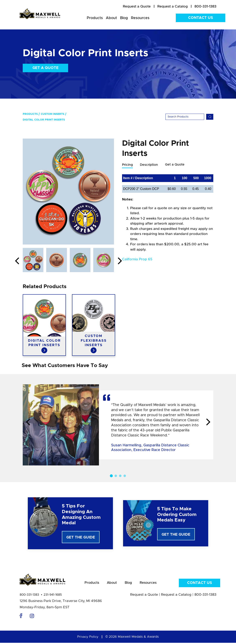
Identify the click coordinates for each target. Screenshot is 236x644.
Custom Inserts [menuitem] (53, 114)
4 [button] (125, 476)
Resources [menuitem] (140, 18)
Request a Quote (144, 596)
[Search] (185, 117)
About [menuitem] (111, 18)
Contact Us (201, 18)
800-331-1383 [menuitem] (205, 6)
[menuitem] (137, 6)
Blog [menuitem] (124, 18)
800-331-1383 (29, 596)
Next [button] (120, 261)
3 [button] (120, 476)
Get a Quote (46, 68)
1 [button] (111, 476)
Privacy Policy (88, 638)
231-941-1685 (53, 596)
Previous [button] (17, 261)
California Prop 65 (137, 259)
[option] (68, 192)
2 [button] (116, 476)
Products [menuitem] (95, 18)
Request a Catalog (176, 596)
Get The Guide (81, 537)
